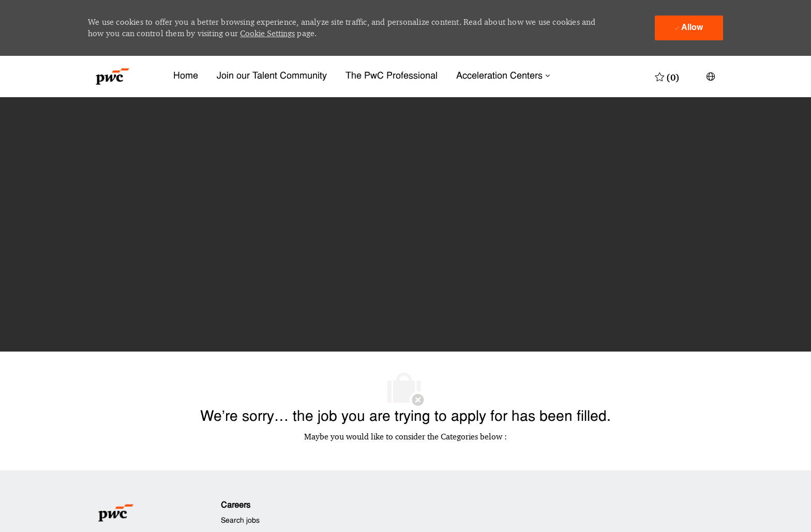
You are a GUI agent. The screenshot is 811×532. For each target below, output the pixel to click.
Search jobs (240, 521)
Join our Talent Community (272, 76)
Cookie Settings (267, 33)
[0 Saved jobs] (667, 77)
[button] (711, 77)
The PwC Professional (392, 76)
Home (186, 76)
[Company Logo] (112, 77)
